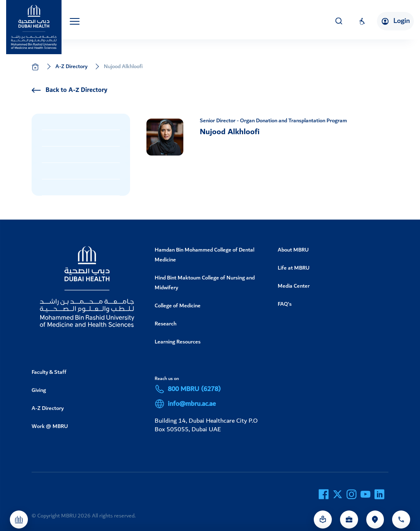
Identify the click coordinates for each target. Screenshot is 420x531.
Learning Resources (178, 342)
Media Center (294, 286)
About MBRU (293, 250)
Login (395, 21)
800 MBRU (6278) (188, 389)
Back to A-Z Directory (70, 90)
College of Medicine (178, 306)
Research (165, 324)
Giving (39, 390)
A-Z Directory (71, 66)
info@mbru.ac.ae (185, 404)
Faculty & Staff (49, 372)
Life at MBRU (294, 268)
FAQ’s (285, 304)
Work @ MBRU (50, 426)
